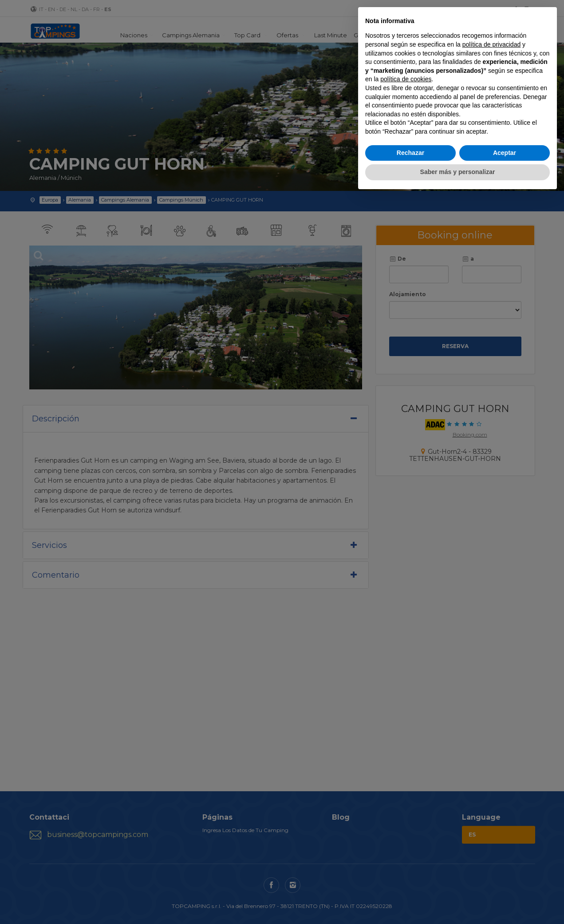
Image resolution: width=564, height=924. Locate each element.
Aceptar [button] (505, 153)
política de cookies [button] (406, 79)
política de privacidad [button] (492, 44)
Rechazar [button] (410, 153)
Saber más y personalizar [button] (458, 172)
